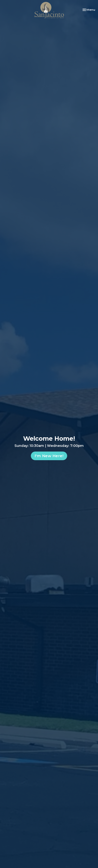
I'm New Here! (49, 456)
